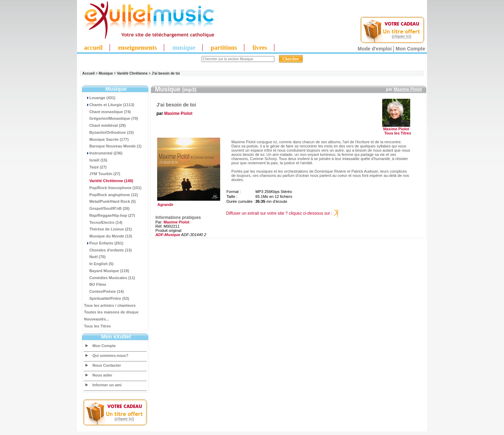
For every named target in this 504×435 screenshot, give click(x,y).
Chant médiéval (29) (105, 125)
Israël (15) (96, 160)
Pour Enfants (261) (104, 243)
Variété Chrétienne (132, 73)
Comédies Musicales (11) (110, 278)
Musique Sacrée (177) (106, 139)
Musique (106, 73)
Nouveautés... (97, 319)
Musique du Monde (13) (108, 236)
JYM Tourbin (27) (102, 174)
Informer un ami (107, 385)
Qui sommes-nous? (110, 355)
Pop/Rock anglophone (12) (111, 195)
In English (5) (99, 264)
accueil (93, 48)
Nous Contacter (107, 365)
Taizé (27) (95, 167)
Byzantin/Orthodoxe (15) (109, 132)
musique (184, 48)
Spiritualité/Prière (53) (107, 298)
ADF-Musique (168, 235)
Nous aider (102, 375)
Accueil (89, 73)
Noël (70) (95, 257)
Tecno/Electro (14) (103, 222)
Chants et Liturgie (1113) (109, 105)
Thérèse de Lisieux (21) (108, 229)
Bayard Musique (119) (107, 271)
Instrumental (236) (103, 153)
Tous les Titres (97, 326)
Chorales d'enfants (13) (108, 250)
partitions (224, 48)
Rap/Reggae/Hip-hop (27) (110, 215)
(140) (108, 181)
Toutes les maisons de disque (111, 312)
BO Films (95, 284)
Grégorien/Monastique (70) (111, 118)
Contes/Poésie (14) (104, 291)
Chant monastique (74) (107, 112)
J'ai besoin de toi (166, 73)
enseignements (137, 48)
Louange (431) (100, 98)
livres (260, 48)
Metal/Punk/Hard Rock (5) (110, 201)
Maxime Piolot (408, 89)
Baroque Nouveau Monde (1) (113, 146)
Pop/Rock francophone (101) (113, 188)
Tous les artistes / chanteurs (110, 305)
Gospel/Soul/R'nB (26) (107, 208)
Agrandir (188, 203)
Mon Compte (410, 49)
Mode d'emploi (375, 49)
